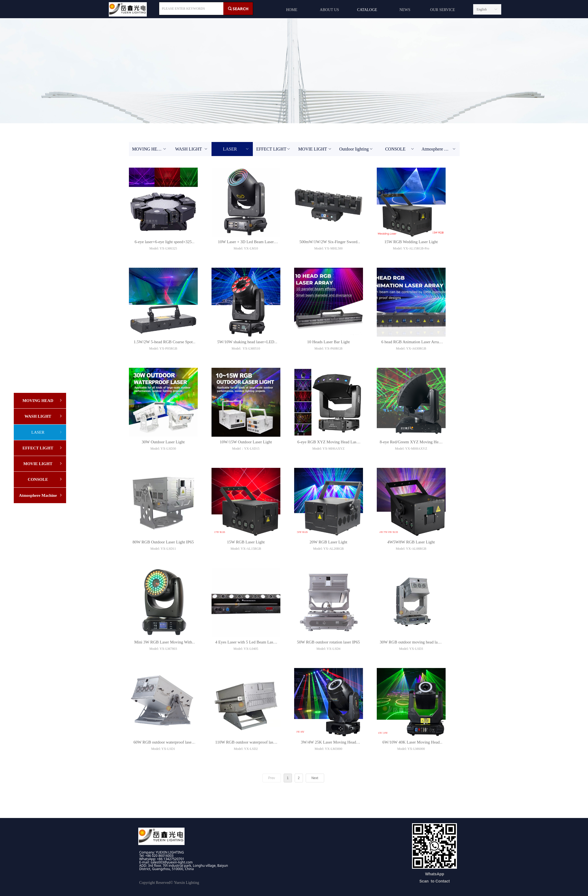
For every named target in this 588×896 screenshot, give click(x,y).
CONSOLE (400, 149)
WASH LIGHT (192, 149)
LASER (236, 149)
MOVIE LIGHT (315, 149)
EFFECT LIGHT (273, 149)
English (482, 9)
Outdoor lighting (357, 149)
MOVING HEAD (150, 149)
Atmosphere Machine (440, 149)
